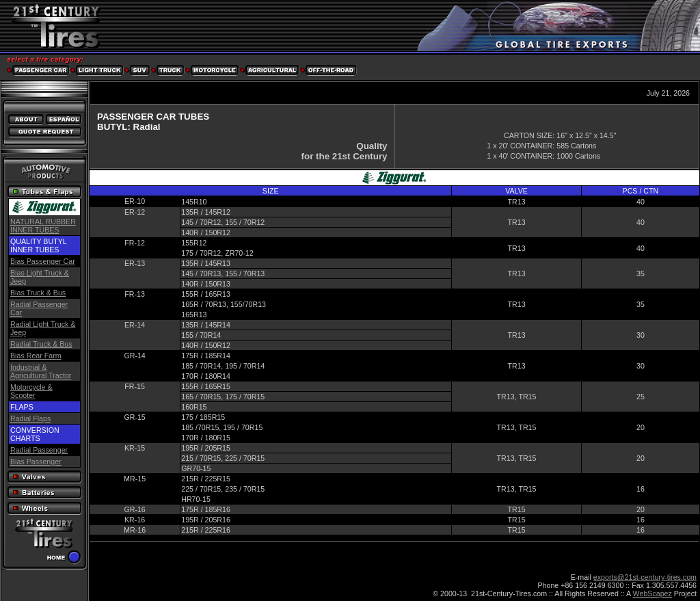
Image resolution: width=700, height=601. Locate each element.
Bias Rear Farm (36, 356)
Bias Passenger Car (43, 261)
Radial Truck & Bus (41, 344)
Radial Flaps (30, 418)
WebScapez (652, 593)
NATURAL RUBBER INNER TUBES (43, 226)
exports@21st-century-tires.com (645, 577)
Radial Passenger (39, 450)
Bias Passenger (36, 462)
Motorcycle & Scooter (31, 391)
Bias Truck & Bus (38, 293)
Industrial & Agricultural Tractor (41, 371)
